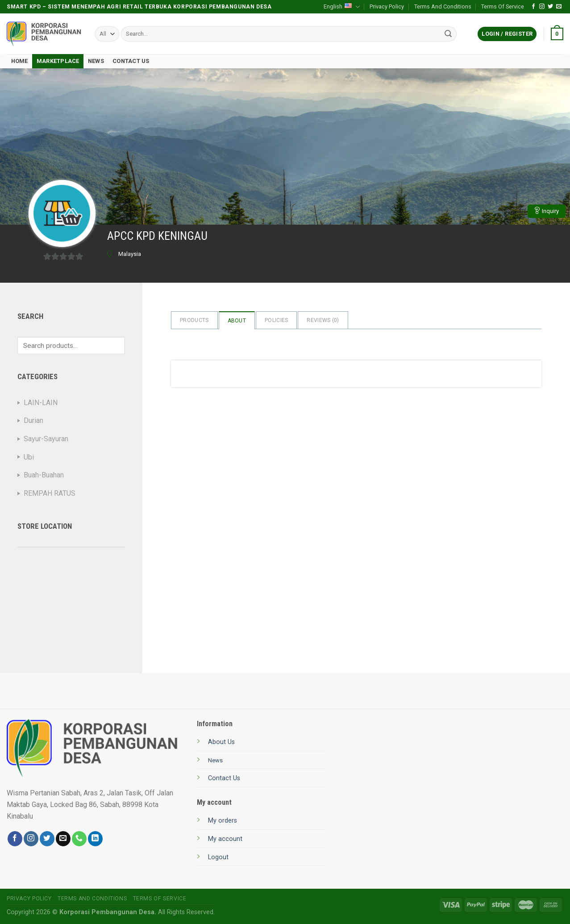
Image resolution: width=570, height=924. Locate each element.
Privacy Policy (387, 6)
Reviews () (323, 320)
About (237, 321)
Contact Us (131, 61)
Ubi (29, 457)
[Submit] (449, 34)
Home (20, 61)
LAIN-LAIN (41, 403)
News (96, 61)
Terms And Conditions (443, 6)
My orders (223, 821)
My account (225, 839)
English (342, 7)
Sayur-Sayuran (46, 439)
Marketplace (58, 61)
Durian (33, 420)
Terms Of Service (503, 6)
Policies (276, 320)
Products (194, 320)
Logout (218, 857)
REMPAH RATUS (50, 493)
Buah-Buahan (44, 475)
